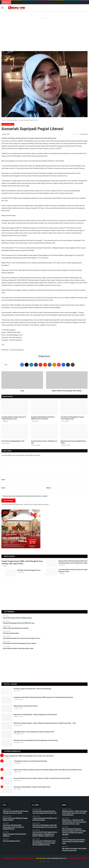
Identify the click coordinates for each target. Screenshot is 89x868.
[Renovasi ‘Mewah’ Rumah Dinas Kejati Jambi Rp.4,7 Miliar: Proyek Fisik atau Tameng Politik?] (7, 781)
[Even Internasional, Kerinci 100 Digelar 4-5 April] (44, 432)
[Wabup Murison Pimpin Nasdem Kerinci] (7, 709)
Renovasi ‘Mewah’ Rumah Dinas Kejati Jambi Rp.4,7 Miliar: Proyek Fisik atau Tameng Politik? (42, 778)
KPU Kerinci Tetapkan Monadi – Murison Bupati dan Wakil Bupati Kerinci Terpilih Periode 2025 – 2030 (45, 723)
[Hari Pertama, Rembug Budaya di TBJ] (15, 432)
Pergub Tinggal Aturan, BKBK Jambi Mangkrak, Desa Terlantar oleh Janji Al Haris (29, 756)
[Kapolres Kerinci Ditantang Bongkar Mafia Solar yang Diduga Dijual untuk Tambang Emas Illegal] (52, 564)
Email (4, 488)
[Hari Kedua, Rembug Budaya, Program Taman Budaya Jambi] (74, 408)
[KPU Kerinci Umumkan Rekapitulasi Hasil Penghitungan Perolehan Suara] (7, 743)
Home (4, 120)
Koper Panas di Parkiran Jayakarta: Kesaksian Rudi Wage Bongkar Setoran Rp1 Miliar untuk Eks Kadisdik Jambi (48, 770)
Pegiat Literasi (45, 356)
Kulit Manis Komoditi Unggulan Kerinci (29, 570)
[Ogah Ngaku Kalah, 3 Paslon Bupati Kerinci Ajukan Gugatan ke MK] (7, 734)
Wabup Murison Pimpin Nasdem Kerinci (26, 706)
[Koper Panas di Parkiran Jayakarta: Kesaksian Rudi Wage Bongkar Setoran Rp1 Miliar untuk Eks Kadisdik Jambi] (7, 772)
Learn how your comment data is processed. (36, 504)
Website (48, 488)
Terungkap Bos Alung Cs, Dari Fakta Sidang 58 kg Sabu (30, 761)
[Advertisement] (44, 36)
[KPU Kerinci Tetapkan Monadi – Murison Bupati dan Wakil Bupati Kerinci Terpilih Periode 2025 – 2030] (7, 726)
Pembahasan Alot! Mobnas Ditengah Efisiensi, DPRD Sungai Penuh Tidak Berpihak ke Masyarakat (43, 697)
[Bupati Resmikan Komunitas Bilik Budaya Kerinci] (74, 432)
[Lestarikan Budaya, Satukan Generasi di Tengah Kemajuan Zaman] (15, 408)
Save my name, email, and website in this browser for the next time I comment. (25, 496)
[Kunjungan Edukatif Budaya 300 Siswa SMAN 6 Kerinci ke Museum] (44, 408)
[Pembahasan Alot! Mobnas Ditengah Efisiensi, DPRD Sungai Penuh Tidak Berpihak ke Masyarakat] (7, 700)
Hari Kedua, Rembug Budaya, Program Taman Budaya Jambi (32, 787)
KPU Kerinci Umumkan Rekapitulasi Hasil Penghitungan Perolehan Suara (36, 740)
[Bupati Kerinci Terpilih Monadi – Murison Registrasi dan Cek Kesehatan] (7, 717)
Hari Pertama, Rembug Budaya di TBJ (13, 441)
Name (4, 480)
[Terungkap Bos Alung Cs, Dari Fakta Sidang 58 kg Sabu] (7, 764)
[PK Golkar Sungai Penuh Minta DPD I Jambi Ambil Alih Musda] (7, 691)
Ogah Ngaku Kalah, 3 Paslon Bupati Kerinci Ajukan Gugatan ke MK (34, 732)
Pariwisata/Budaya (12, 120)
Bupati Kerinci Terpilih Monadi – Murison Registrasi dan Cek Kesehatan (35, 715)
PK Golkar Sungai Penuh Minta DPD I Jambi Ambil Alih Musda (32, 689)
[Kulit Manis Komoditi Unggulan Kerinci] (10, 573)
